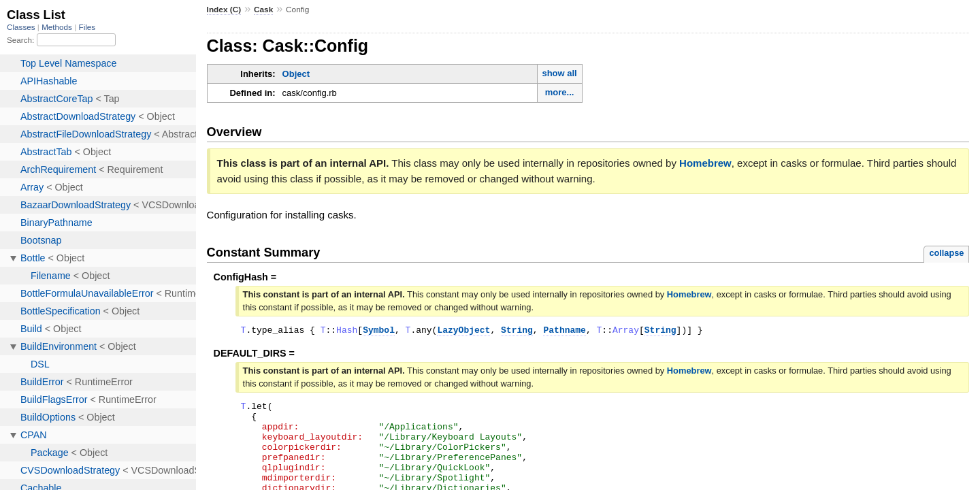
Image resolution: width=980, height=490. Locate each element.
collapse (946, 253)
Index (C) (224, 10)
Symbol (379, 331)
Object (296, 74)
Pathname (564, 331)
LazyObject (463, 331)
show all (559, 73)
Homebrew (705, 163)
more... (560, 92)
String (517, 331)
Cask (263, 10)
